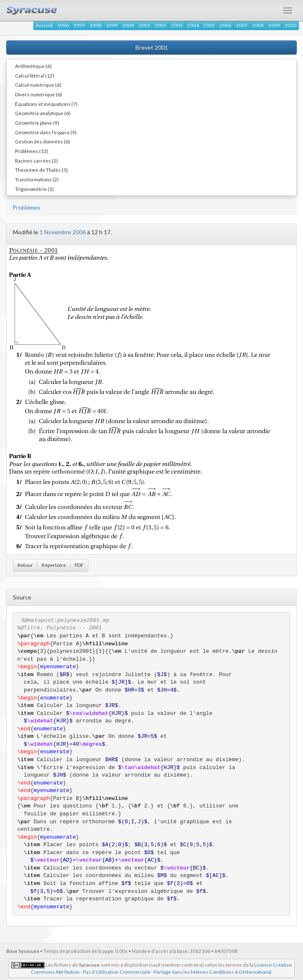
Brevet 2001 (152, 47)
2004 (193, 25)
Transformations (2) (37, 179)
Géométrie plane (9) (37, 123)
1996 (63, 25)
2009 (274, 25)
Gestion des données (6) (43, 141)
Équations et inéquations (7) (46, 104)
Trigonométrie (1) (34, 189)
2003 (177, 25)
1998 (95, 25)
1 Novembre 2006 (63, 232)
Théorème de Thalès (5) (41, 170)
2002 (160, 25)
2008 (258, 25)
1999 (112, 25)
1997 (79, 25)
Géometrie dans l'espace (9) (46, 132)
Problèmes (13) (32, 151)
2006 (225, 25)
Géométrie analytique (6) (43, 113)
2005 (209, 25)
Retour (25, 565)
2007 (242, 25)
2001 (144, 25)
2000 (128, 25)
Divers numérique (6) (39, 94)
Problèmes (26, 207)
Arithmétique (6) (33, 66)
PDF (79, 565)
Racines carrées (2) (36, 160)
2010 (290, 25)
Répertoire (54, 565)
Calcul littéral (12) (35, 75)
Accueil (44, 25)
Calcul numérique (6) (38, 85)
